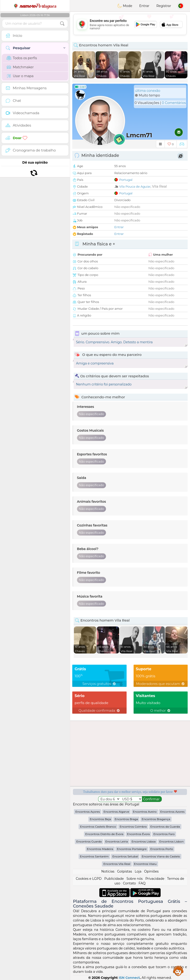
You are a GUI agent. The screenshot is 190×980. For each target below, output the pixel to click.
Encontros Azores (172, 812)
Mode (125, 6)
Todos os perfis (22, 58)
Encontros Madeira (100, 849)
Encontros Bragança (156, 819)
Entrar (144, 6)
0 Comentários (174, 103)
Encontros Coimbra (133, 827)
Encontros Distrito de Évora (104, 834)
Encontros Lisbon (171, 841)
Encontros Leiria (117, 841)
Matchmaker (20, 67)
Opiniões (151, 871)
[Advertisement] (130, 24)
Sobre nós (135, 879)
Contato (129, 883)
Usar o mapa (20, 76)
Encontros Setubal (125, 856)
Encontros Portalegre (132, 849)
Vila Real (159, 186)
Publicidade (114, 879)
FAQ (142, 883)
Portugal (126, 180)
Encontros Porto (162, 849)
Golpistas (124, 871)
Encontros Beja (100, 819)
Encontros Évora (138, 834)
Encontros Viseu (145, 864)
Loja (138, 871)
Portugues (35, 6)
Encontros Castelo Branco (98, 827)
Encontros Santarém (94, 856)
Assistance (178, 971)
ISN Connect (129, 978)
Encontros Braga (126, 819)
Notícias (108, 871)
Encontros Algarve (116, 812)
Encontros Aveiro (145, 812)
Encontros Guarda (89, 841)
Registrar (164, 6)
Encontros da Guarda (165, 827)
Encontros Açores (88, 812)
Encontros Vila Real (117, 864)
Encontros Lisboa (143, 841)
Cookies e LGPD (89, 879)
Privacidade (155, 879)
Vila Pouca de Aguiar (135, 186)
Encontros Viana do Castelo (161, 856)
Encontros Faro (164, 834)
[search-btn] (62, 24)
